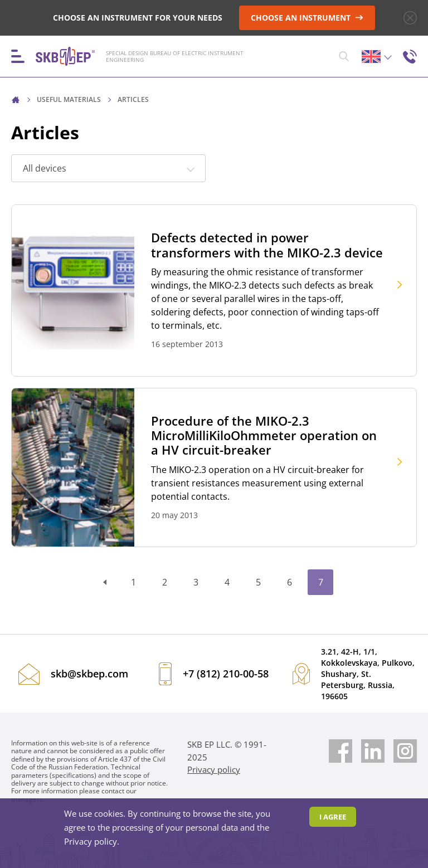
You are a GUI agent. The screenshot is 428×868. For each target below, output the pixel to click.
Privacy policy (214, 769)
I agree (333, 817)
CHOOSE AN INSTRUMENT (307, 18)
